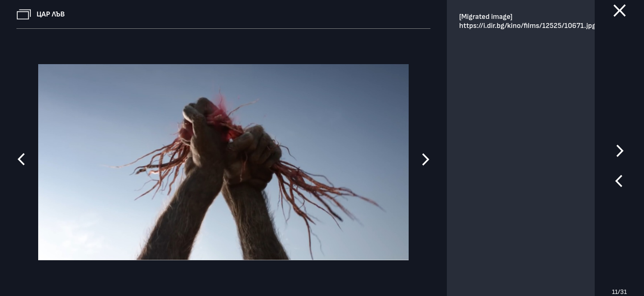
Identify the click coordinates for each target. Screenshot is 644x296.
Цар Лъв (51, 14)
